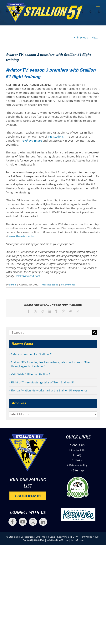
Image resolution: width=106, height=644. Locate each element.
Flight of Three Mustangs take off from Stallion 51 (43, 382)
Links (78, 460)
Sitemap (78, 470)
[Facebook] (13, 522)
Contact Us (78, 450)
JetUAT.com (77, 540)
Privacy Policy (78, 465)
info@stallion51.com (58, 540)
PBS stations (56, 137)
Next (95, 37)
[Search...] (50, 332)
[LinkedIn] (43, 522)
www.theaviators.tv (21, 236)
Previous (82, 37)
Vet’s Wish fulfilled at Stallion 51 (31, 374)
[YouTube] (23, 522)
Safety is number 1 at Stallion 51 (32, 354)
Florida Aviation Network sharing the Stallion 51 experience (49, 390)
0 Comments (68, 285)
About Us (78, 445)
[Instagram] (33, 522)
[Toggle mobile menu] (98, 5)
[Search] (95, 332)
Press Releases (50, 285)
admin (12, 285)
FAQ (78, 455)
